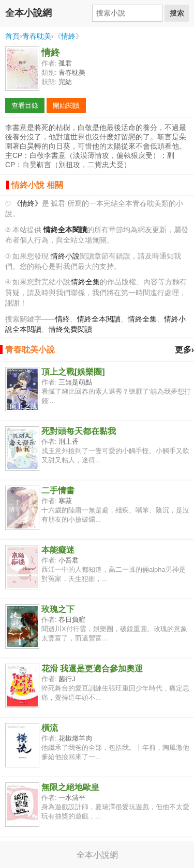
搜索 (177, 13)
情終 (68, 36)
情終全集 (85, 282)
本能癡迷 (58, 550)
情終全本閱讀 (99, 319)
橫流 (50, 728)
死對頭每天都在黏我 (79, 431)
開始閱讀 (66, 106)
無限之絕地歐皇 (70, 787)
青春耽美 (37, 36)
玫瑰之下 (58, 609)
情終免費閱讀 (70, 329)
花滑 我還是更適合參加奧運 (92, 669)
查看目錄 (25, 106)
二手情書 (58, 491)
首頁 (12, 36)
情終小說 (65, 256)
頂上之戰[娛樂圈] (73, 372)
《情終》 (27, 204)
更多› (184, 350)
